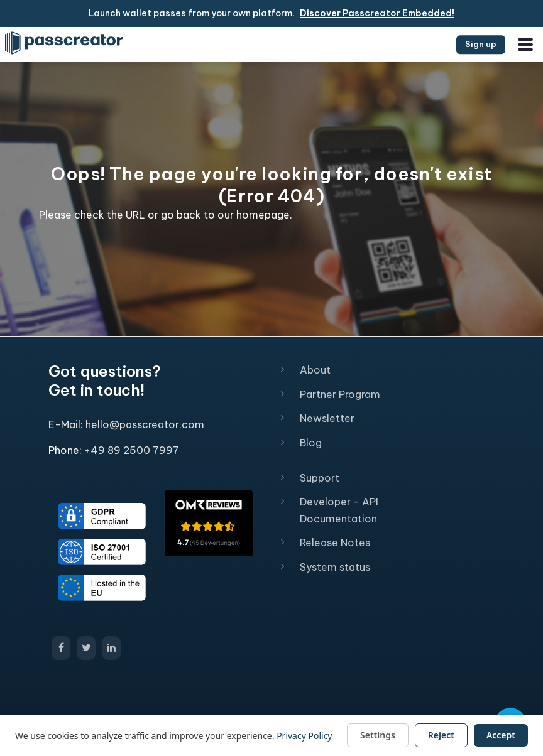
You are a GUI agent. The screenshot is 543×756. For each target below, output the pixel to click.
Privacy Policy (304, 736)
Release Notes (335, 543)
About (315, 370)
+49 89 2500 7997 (132, 450)
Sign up (481, 44)
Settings (378, 735)
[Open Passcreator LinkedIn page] (111, 648)
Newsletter (327, 418)
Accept (501, 735)
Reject (441, 735)
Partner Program (340, 394)
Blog (311, 443)
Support (320, 478)
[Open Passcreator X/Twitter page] (86, 648)
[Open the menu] (525, 45)
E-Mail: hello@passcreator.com (126, 424)
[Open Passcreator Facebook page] (61, 648)
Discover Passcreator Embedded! (377, 13)
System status (335, 567)
